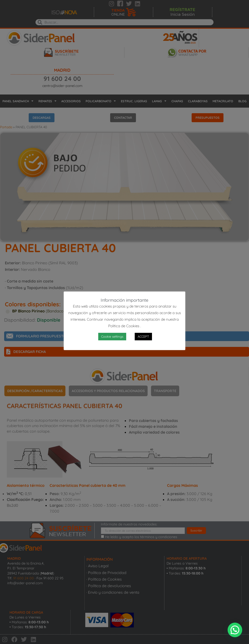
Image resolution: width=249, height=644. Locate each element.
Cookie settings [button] (112, 336)
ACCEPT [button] (143, 336)
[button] (235, 630)
